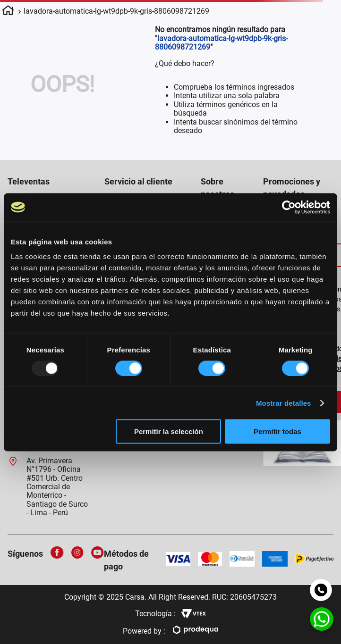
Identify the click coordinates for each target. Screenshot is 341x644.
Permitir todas (277, 431)
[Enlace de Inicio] (8, 12)
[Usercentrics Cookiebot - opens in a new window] (289, 207)
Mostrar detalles (284, 403)
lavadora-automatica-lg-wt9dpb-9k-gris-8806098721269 (116, 11)
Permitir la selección (169, 431)
